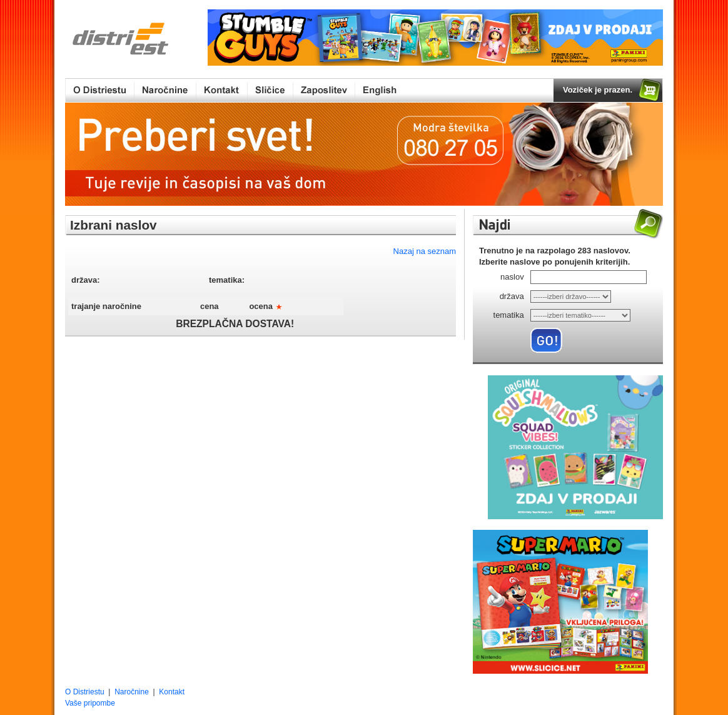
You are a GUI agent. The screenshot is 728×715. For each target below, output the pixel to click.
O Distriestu (85, 692)
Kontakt (172, 692)
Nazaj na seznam (425, 251)
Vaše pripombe (90, 703)
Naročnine (132, 692)
